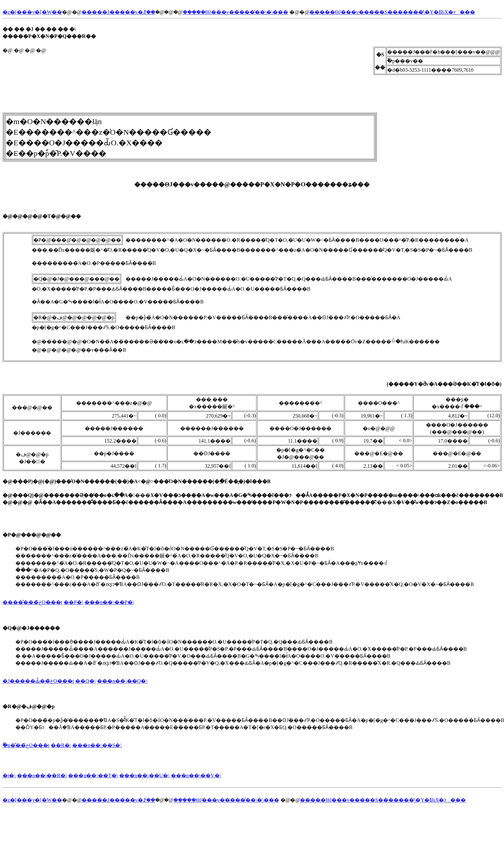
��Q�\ (85, 681)
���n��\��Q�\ (122, 681)
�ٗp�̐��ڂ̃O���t (26, 745)
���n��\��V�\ (196, 776)
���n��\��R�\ (42, 776)
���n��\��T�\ (93, 776)
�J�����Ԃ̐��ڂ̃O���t (38, 681)
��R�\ (61, 745)
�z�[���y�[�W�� (32, 12)
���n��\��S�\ (97, 745)
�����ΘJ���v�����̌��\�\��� (236, 12)
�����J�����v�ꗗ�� (118, 12)
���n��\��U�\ (144, 776)
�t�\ (9, 776)
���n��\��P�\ (109, 602)
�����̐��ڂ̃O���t (32, 602)
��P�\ (73, 602)
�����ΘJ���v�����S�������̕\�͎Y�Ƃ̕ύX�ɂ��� (392, 12)
